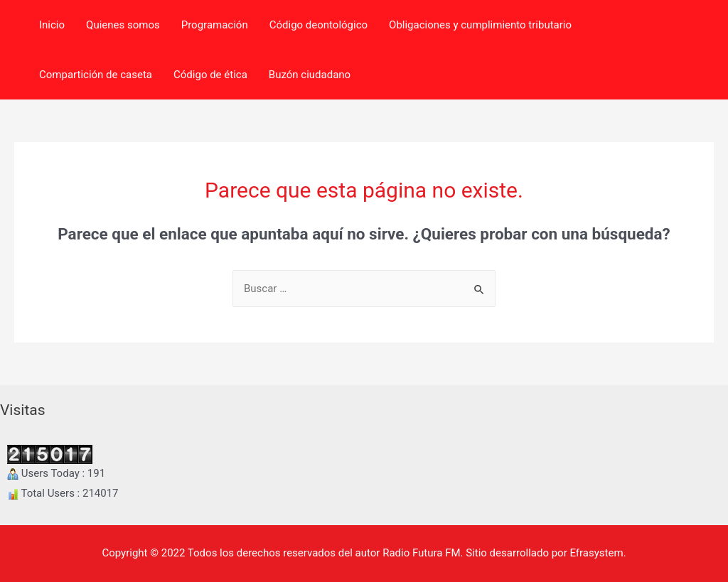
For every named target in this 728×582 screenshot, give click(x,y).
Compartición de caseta (96, 75)
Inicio (52, 25)
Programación (215, 25)
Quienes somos (123, 25)
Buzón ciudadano (310, 75)
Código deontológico (318, 25)
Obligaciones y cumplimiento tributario (480, 25)
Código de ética (210, 75)
